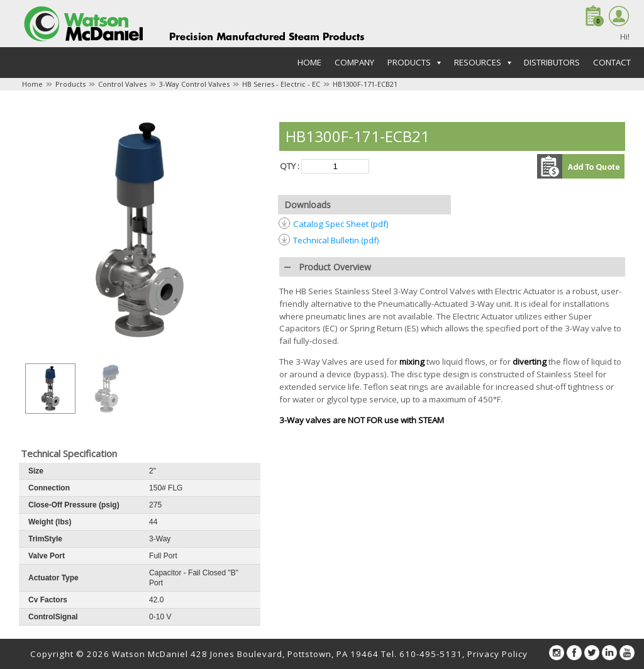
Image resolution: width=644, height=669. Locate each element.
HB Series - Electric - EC (281, 84)
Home (309, 62)
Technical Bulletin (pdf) (336, 240)
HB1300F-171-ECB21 (365, 84)
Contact (612, 62)
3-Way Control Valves (194, 84)
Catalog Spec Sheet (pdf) (341, 224)
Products (70, 84)
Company (354, 62)
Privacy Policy (497, 654)
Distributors (552, 62)
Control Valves (122, 84)
